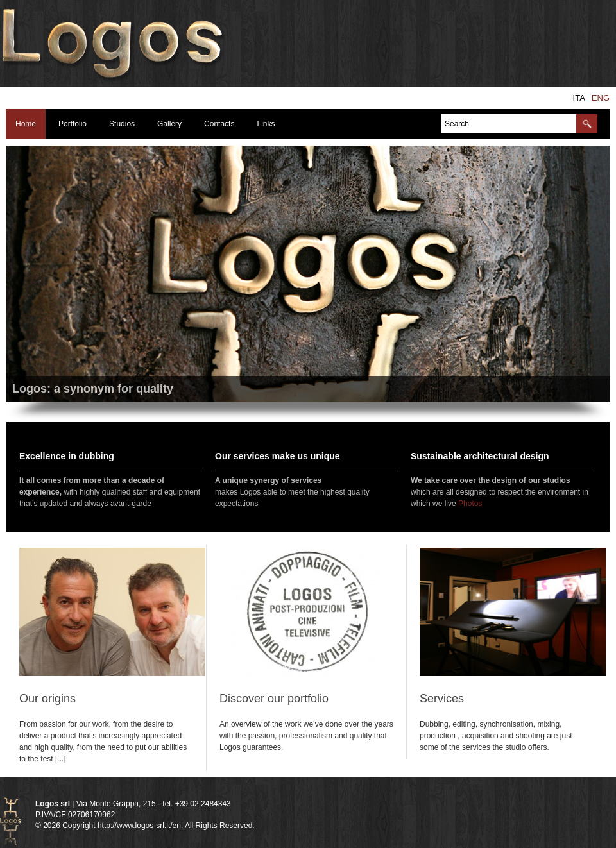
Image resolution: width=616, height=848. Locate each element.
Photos (470, 504)
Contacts (219, 124)
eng (601, 98)
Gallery (169, 124)
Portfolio (73, 124)
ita (579, 98)
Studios (122, 124)
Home (26, 124)
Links (266, 124)
